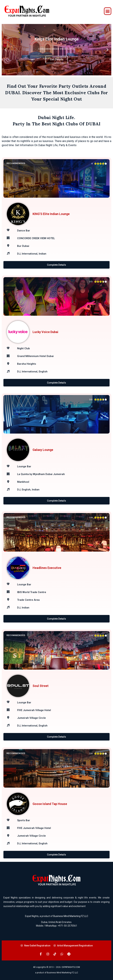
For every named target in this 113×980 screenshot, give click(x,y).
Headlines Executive (47, 568)
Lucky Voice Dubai (45, 332)
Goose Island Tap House (50, 804)
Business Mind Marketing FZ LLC (71, 916)
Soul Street (41, 686)
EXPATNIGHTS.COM (71, 967)
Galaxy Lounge (43, 450)
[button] (108, 11)
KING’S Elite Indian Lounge (51, 214)
